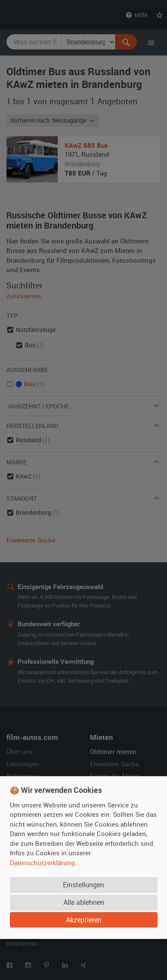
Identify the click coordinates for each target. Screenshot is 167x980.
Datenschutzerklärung (42, 863)
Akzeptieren (84, 920)
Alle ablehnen (84, 902)
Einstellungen (83, 885)
